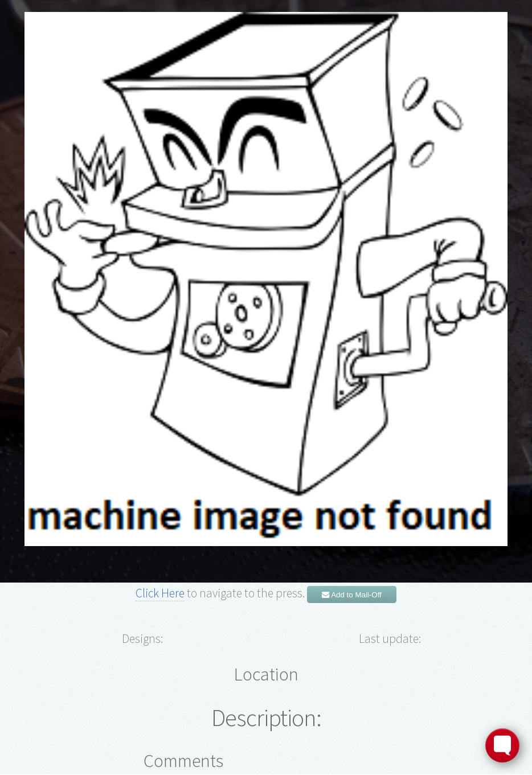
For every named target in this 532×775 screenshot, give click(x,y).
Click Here (160, 593)
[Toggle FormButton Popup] (502, 745)
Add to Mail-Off (352, 595)
